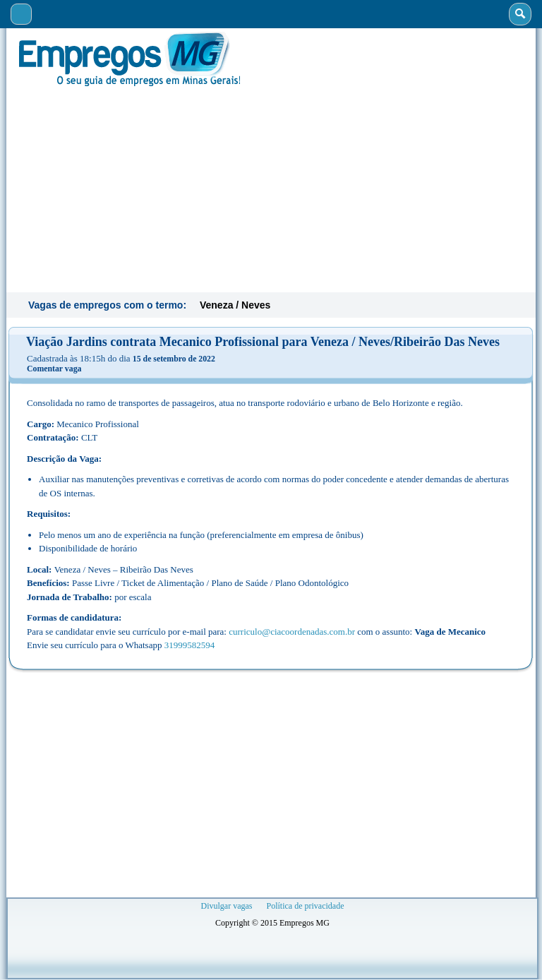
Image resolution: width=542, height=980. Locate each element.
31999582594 (190, 645)
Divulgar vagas (227, 906)
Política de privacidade (306, 906)
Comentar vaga (54, 369)
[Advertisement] (271, 188)
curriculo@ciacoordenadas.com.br (292, 632)
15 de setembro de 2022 (174, 359)
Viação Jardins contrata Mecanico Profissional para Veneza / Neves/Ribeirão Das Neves (263, 342)
